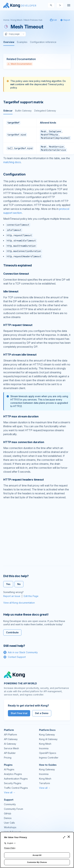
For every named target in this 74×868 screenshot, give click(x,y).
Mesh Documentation (20, 64)
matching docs (12, 162)
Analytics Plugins (13, 774)
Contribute (12, 632)
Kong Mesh (17, 20)
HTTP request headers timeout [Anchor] (24, 480)
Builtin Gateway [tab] (23, 111)
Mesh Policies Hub (33, 20)
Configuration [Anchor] (14, 174)
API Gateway (11, 739)
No (19, 584)
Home (6, 20)
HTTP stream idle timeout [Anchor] (20, 355)
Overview (9, 42)
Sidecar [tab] (8, 111)
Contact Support (15, 657)
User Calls (9, 823)
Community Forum (14, 809)
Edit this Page (31, 596)
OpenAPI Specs (48, 753)
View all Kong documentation (19, 603)
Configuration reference (43, 42)
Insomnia (44, 748)
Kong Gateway (47, 735)
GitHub (8, 813)
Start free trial (19, 713)
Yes (8, 584)
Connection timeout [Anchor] (16, 274)
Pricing (8, 758)
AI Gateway (10, 744)
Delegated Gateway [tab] (45, 111)
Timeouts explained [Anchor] (18, 265)
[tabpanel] (37, 136)
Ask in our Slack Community (21, 652)
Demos (8, 818)
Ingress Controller (49, 758)
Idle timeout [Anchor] (11, 291)
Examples (22, 42)
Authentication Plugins (16, 779)
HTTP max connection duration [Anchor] (24, 442)
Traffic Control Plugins (16, 788)
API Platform (10, 735)
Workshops (10, 827)
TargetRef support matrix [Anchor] (23, 102)
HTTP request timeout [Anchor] (18, 325)
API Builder (10, 753)
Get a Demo (42, 713)
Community (10, 804)
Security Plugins (13, 783)
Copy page (12, 34)
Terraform (44, 783)
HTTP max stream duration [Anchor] (21, 416)
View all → (10, 792)
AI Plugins (9, 769)
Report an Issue (12, 596)
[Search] (51, 5)
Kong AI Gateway (48, 739)
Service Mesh (11, 748)
